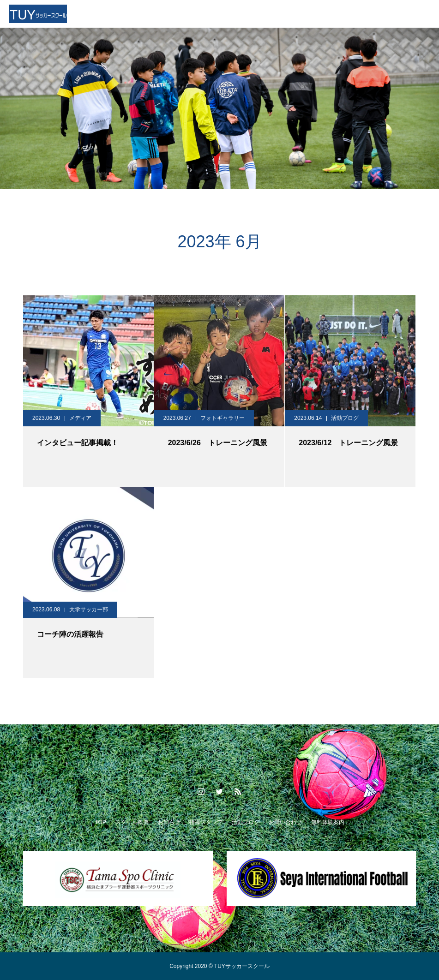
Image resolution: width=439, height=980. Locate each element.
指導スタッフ (206, 822)
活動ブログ (345, 418)
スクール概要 (132, 822)
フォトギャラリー (223, 418)
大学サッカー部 (89, 610)
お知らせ (169, 822)
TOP (100, 822)
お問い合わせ (285, 822)
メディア (80, 418)
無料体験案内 (328, 822)
